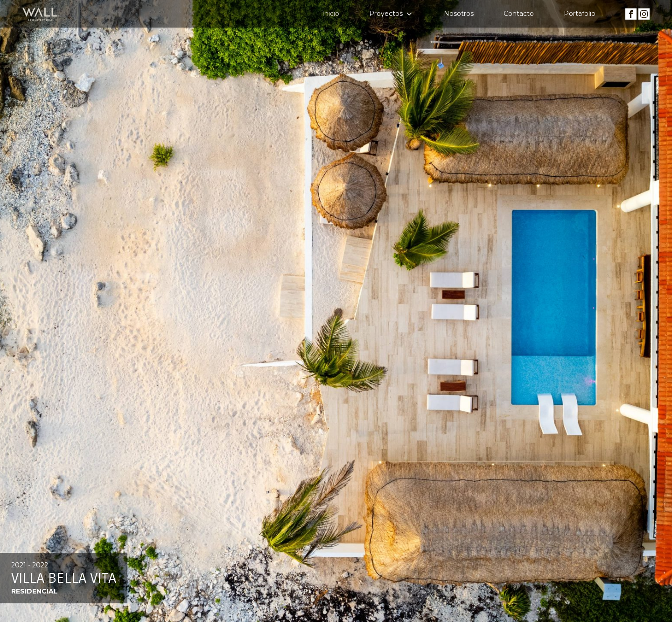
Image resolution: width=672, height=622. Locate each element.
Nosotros (459, 14)
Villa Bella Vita (64, 578)
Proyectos (392, 14)
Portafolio (580, 14)
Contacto (519, 14)
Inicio (331, 14)
